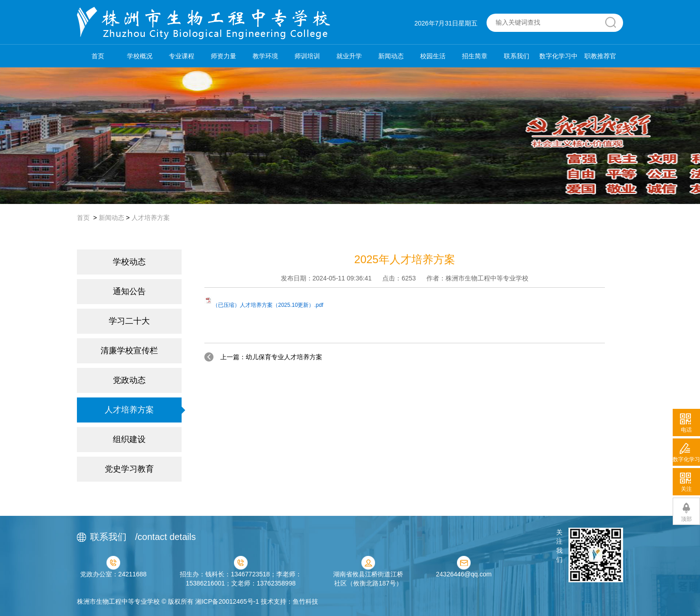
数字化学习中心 (558, 60)
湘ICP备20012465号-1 (227, 601)
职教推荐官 (600, 56)
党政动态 (129, 380)
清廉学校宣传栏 (129, 351)
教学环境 (265, 56)
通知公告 (129, 291)
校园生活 (433, 56)
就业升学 (349, 56)
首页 (98, 56)
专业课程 (182, 56)
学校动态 (129, 262)
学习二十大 (129, 321)
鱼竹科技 (305, 601)
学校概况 (140, 56)
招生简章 (475, 56)
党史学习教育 (129, 469)
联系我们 (517, 56)
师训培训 (307, 56)
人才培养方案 (151, 218)
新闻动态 (391, 56)
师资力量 (223, 56)
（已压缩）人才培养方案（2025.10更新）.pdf (268, 305)
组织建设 (129, 439)
